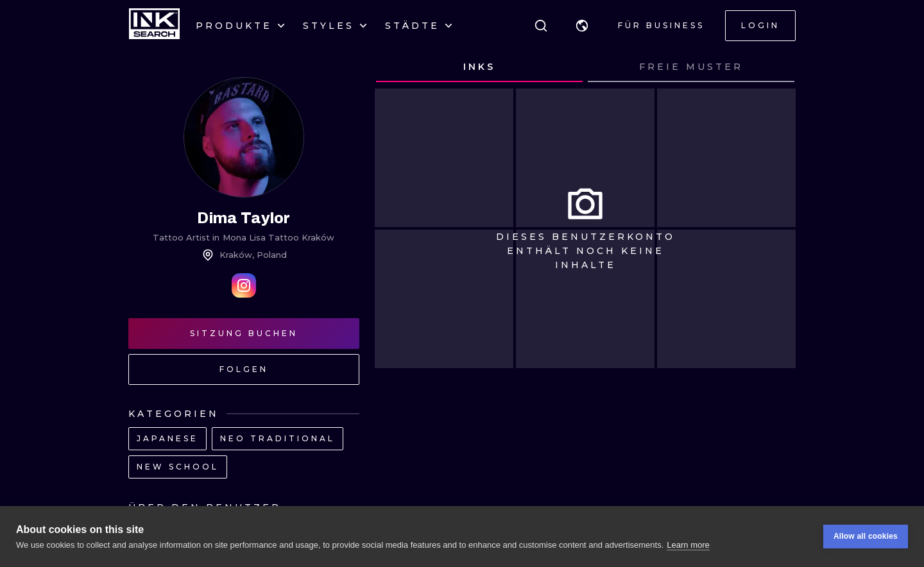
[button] (582, 26)
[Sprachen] (582, 26)
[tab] (479, 67)
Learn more (688, 546)
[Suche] (541, 26)
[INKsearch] (154, 26)
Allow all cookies (866, 537)
